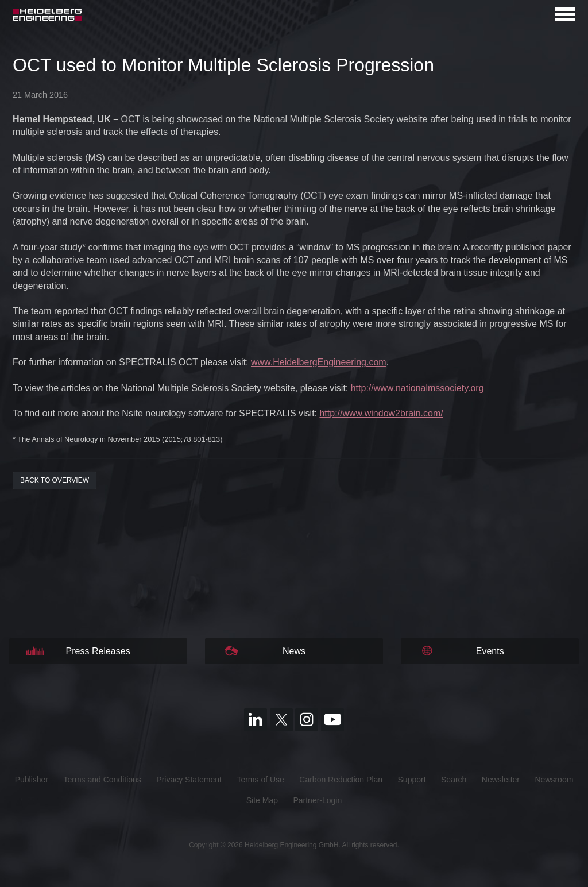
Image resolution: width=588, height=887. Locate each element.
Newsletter (501, 780)
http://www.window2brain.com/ (381, 413)
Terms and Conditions (102, 780)
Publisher (32, 780)
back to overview (55, 480)
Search (454, 780)
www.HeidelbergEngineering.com (319, 362)
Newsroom (554, 780)
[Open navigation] (565, 14)
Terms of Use (260, 780)
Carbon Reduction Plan (341, 780)
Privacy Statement (189, 780)
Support (412, 780)
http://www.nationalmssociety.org (417, 388)
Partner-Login (317, 800)
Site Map (262, 800)
